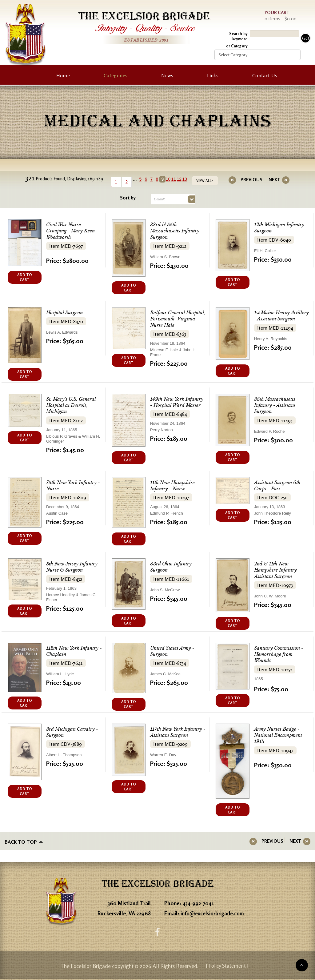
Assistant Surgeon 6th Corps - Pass (277, 486)
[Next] (272, 180)
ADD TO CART (25, 277)
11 (177, 179)
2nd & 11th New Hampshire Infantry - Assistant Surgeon (277, 570)
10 (171, 179)
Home (63, 75)
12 (182, 179)
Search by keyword (238, 36)
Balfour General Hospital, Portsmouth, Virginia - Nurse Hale (178, 319)
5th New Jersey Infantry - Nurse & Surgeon (74, 567)
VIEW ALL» (208, 181)
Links (213, 75)
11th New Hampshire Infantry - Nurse (172, 486)
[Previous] (251, 180)
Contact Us (265, 75)
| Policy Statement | (227, 966)
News (167, 75)
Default (159, 199)
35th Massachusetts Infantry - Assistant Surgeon (275, 405)
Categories (116, 75)
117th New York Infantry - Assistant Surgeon (178, 732)
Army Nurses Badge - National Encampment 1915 (278, 735)
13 (188, 179)
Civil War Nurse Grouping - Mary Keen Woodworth (70, 231)
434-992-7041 (199, 902)
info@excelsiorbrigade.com (214, 913)
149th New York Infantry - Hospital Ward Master (177, 402)
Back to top (21, 841)
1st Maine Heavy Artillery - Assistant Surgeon (281, 316)
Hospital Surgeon (64, 313)
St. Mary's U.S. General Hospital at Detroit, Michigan (71, 405)
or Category (237, 46)
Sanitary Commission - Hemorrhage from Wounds (279, 654)
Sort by (128, 198)
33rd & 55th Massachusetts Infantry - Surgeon (176, 231)
